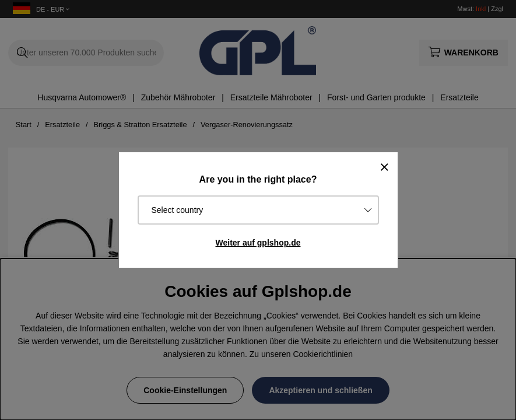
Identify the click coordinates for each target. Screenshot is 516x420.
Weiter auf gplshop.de (258, 243)
